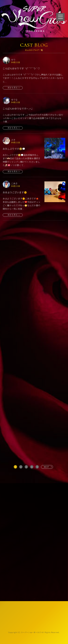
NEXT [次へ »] (47, 467)
